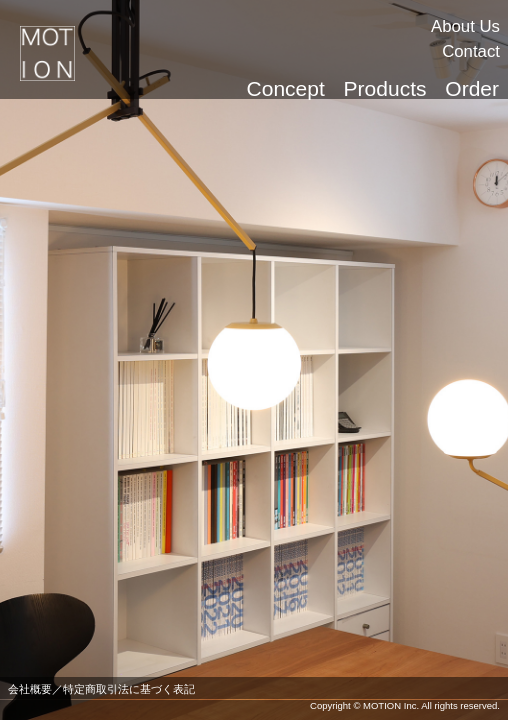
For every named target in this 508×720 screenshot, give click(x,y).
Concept (286, 88)
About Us (465, 26)
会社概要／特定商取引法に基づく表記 (101, 689)
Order (472, 88)
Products (385, 88)
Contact (471, 51)
